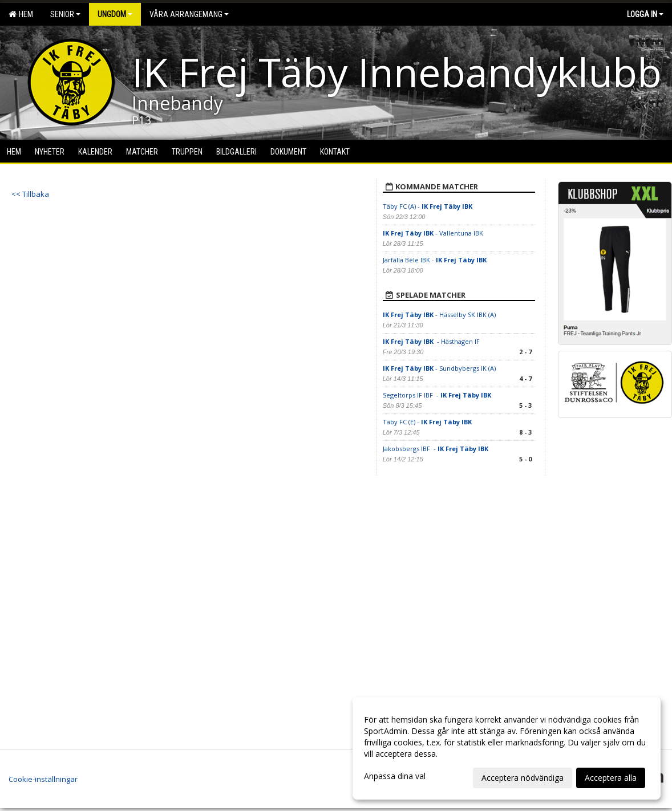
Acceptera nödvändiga (523, 778)
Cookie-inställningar (43, 779)
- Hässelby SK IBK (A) (439, 315)
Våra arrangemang (189, 14)
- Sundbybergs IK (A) (439, 368)
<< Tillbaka (30, 194)
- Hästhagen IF (432, 341)
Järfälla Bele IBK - (436, 260)
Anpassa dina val (395, 776)
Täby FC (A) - (428, 206)
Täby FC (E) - (427, 422)
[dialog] (507, 748)
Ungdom (115, 14)
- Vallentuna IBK (433, 233)
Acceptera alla (611, 778)
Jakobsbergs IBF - (436, 449)
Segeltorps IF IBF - (438, 395)
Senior (65, 14)
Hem (21, 14)
